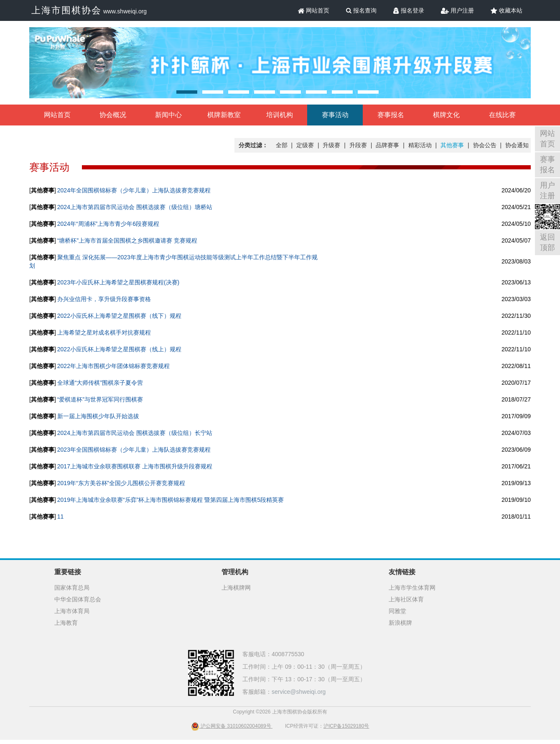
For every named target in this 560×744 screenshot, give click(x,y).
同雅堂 (397, 611)
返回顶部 (547, 242)
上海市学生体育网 (412, 588)
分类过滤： (253, 145)
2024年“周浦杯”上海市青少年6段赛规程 (108, 224)
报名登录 (409, 10)
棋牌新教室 (224, 115)
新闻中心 (168, 115)
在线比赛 (502, 115)
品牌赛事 (387, 145)
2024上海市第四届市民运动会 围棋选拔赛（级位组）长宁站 (135, 433)
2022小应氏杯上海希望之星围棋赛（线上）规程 (119, 349)
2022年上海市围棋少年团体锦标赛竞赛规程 (113, 366)
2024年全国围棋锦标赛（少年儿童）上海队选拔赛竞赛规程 (134, 190)
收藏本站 (507, 10)
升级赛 (331, 145)
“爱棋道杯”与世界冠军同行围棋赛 (100, 399)
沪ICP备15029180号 (346, 726)
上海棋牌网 (236, 588)
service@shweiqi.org (299, 692)
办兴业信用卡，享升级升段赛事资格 (104, 299)
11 (61, 516)
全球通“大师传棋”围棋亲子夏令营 (100, 383)
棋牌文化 (446, 115)
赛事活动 (335, 115)
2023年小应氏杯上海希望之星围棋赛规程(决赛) (118, 282)
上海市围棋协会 (66, 10)
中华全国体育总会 (78, 599)
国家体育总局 (72, 588)
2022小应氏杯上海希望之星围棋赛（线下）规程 (119, 316)
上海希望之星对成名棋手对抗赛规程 (104, 332)
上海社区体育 (406, 599)
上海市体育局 (72, 611)
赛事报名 (391, 115)
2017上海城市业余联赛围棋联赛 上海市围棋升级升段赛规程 (135, 466)
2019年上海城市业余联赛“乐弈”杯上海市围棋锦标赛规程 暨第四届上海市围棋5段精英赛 (171, 500)
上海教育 (66, 623)
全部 (282, 145)
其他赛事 (452, 145)
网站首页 (314, 10)
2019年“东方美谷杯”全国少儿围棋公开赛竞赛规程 (121, 483)
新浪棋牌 (400, 623)
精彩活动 (420, 145)
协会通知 (517, 145)
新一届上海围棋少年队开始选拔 (98, 416)
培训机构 (280, 115)
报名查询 (361, 10)
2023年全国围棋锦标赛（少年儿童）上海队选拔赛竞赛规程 (134, 450)
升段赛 (358, 145)
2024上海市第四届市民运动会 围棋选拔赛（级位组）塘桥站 (135, 207)
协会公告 (485, 145)
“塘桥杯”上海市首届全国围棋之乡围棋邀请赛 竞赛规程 (127, 240)
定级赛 (305, 145)
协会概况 (113, 115)
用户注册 (457, 10)
